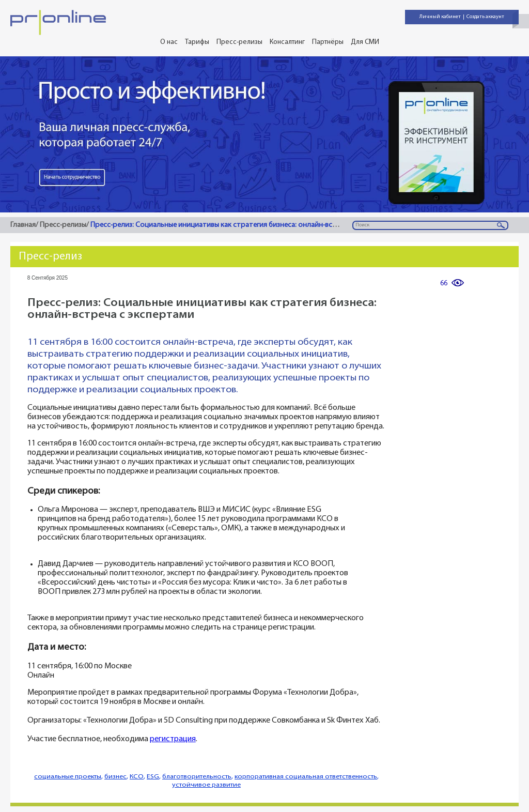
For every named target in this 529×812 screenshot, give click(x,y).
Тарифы (197, 42)
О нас (169, 42)
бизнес (115, 777)
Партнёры (328, 42)
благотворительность (197, 777)
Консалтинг (287, 42)
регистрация (173, 739)
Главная (23, 225)
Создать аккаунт (485, 17)
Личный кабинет (440, 17)
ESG (153, 777)
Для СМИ (365, 42)
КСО (137, 777)
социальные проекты (68, 777)
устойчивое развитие (206, 785)
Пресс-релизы (239, 42)
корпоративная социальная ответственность (306, 777)
